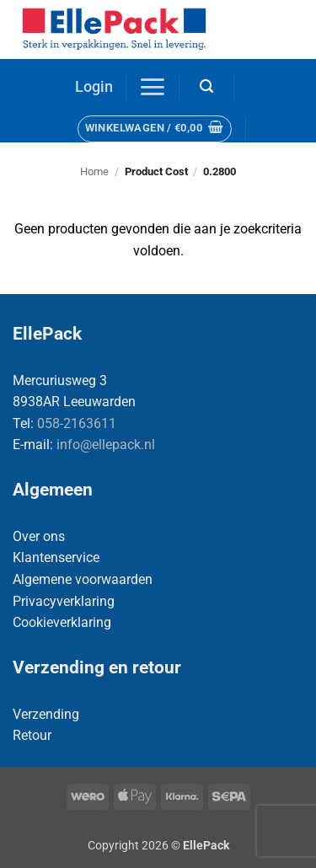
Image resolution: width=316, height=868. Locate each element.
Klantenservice (56, 557)
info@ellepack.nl (106, 445)
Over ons (39, 536)
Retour (32, 735)
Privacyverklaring (64, 601)
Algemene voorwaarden (83, 579)
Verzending (46, 714)
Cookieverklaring (62, 622)
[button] (94, 87)
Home (94, 171)
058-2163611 (77, 423)
